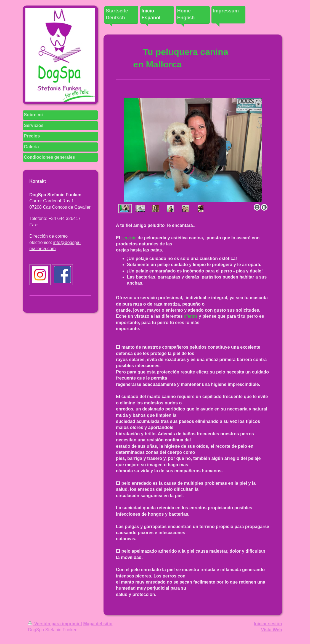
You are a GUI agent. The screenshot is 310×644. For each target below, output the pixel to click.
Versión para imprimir (55, 624)
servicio (129, 238)
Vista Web (272, 630)
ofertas (191, 316)
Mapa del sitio (98, 624)
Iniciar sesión (268, 624)
